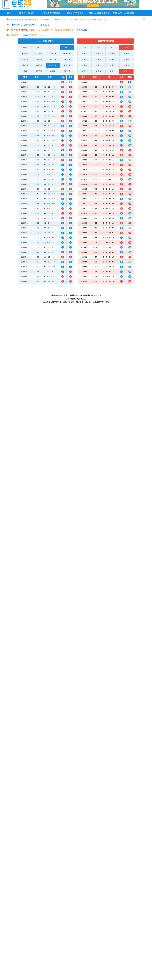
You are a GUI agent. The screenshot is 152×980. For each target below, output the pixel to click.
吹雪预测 (67, 65)
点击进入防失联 (83, 30)
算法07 (112, 59)
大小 (53, 48)
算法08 (126, 59)
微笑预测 (53, 65)
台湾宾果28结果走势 (51, 13)
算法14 (98, 71)
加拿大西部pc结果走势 (124, 13)
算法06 (98, 59)
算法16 (126, 71)
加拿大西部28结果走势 (99, 13)
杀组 (39, 48)
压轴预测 (67, 71)
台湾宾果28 (87, 295)
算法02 (98, 54)
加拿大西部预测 (27, 13)
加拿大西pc (97, 295)
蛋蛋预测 (39, 54)
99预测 (25, 71)
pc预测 (71, 295)
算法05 (84, 59)
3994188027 (28, 35)
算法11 (112, 65)
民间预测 (39, 71)
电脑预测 (25, 65)
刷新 (70, 82)
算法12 (126, 65)
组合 (25, 48)
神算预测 (25, 59)
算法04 (126, 54)
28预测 (53, 71)
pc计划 (25, 54)
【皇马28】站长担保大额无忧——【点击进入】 (31, 25)
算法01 (84, 54)
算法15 (112, 71)
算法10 (98, 65)
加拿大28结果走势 (75, 13)
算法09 (84, 65)
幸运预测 (39, 65)
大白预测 (53, 54)
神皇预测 (39, 59)
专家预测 (53, 59)
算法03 (112, 54)
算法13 (84, 71)
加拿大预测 (63, 295)
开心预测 (67, 54)
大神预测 (67, 59)
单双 (67, 48)
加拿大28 (78, 295)
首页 (9, 13)
